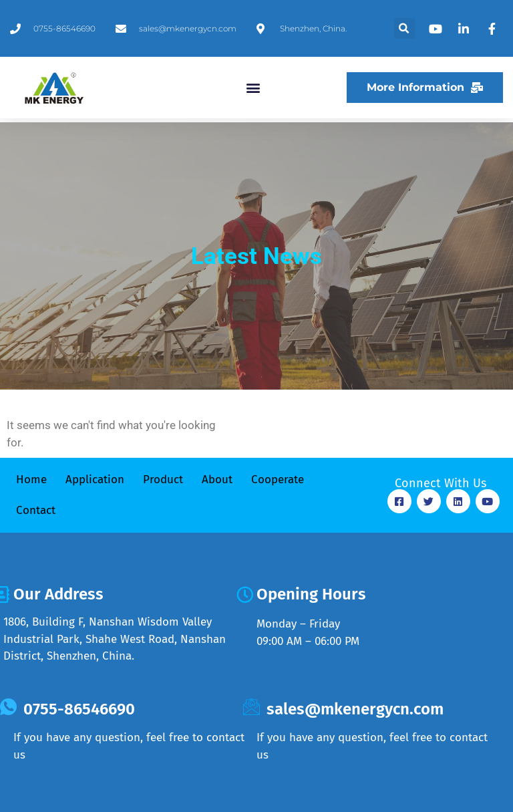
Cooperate (278, 480)
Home (31, 480)
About (217, 480)
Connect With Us (441, 483)
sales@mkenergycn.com (355, 709)
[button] (404, 28)
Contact (36, 510)
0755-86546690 (79, 709)
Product (163, 480)
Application (95, 480)
